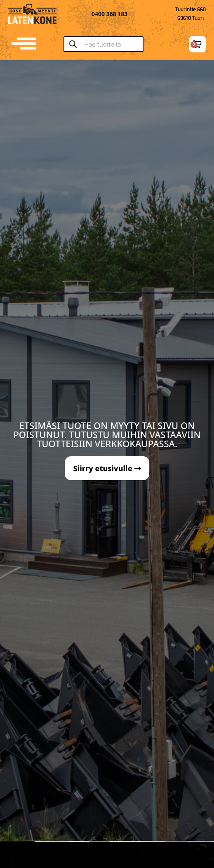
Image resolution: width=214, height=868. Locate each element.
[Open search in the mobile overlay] (107, 44)
